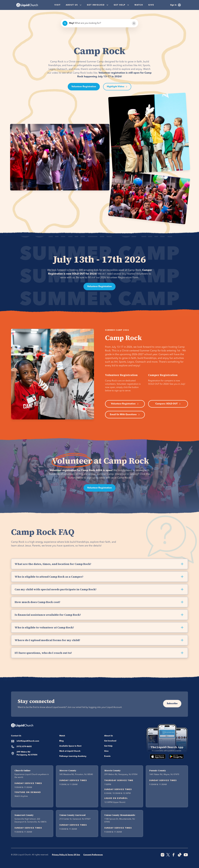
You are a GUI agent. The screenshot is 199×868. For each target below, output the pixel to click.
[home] (27, 5)
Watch (139, 5)
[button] (74, 5)
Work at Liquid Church (70, 751)
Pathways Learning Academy (73, 756)
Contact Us (16, 736)
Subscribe (172, 704)
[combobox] (99, 23)
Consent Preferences (93, 855)
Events (107, 756)
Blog (61, 741)
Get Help (108, 746)
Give (151, 5)
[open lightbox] (117, 87)
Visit (57, 5)
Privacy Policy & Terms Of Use (66, 855)
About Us (109, 736)
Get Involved (110, 741)
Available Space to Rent (70, 746)
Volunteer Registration (84, 87)
